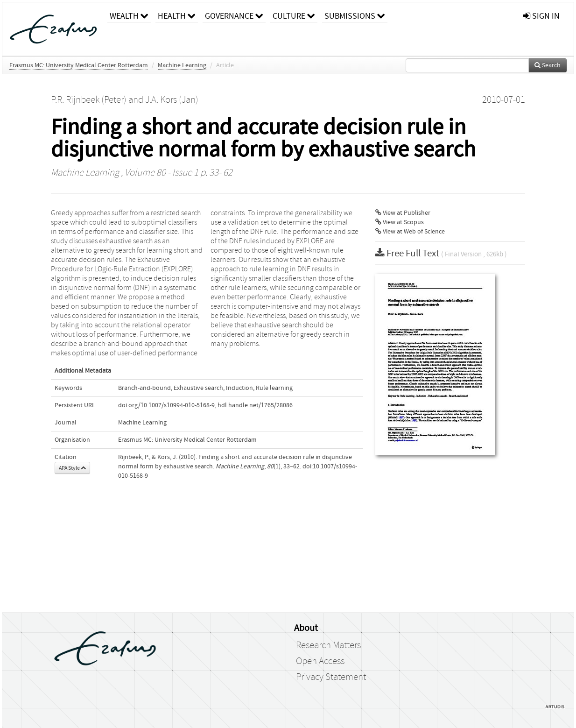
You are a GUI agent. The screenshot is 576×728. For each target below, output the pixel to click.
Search (548, 65)
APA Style (72, 468)
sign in (541, 16)
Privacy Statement (331, 677)
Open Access (320, 661)
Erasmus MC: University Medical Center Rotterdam (79, 65)
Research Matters (328, 645)
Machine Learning (182, 65)
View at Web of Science (410, 232)
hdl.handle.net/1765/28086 (255, 405)
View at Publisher (403, 213)
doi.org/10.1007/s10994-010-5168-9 (166, 405)
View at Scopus (400, 222)
